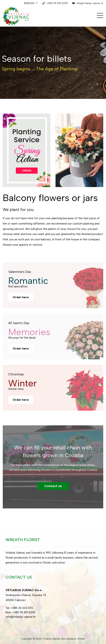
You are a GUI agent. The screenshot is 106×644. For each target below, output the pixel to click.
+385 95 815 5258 (57, 3)
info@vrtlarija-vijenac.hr (90, 3)
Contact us (53, 486)
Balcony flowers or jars (50, 198)
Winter (81, 639)
